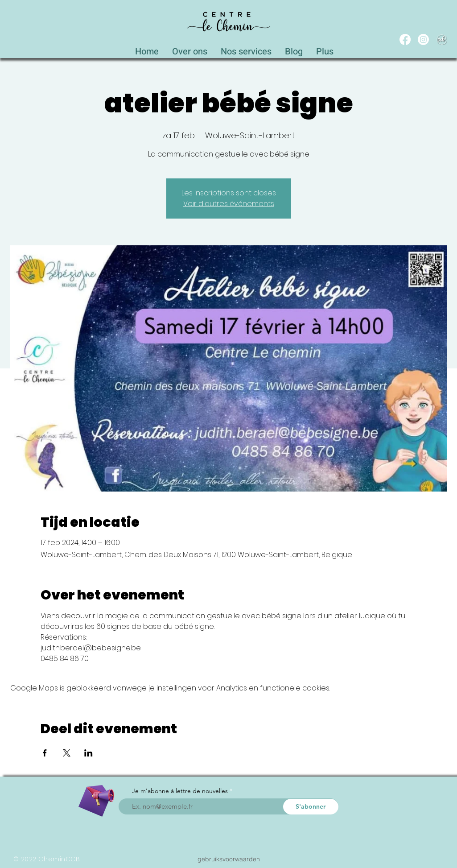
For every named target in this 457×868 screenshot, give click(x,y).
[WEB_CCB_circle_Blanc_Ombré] (442, 39)
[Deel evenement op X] (67, 753)
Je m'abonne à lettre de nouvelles (180, 791)
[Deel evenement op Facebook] (45, 753)
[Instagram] (423, 39)
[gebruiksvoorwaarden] (229, 859)
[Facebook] (405, 39)
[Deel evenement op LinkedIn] (89, 753)
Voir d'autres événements (229, 204)
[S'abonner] (311, 807)
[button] (246, 49)
